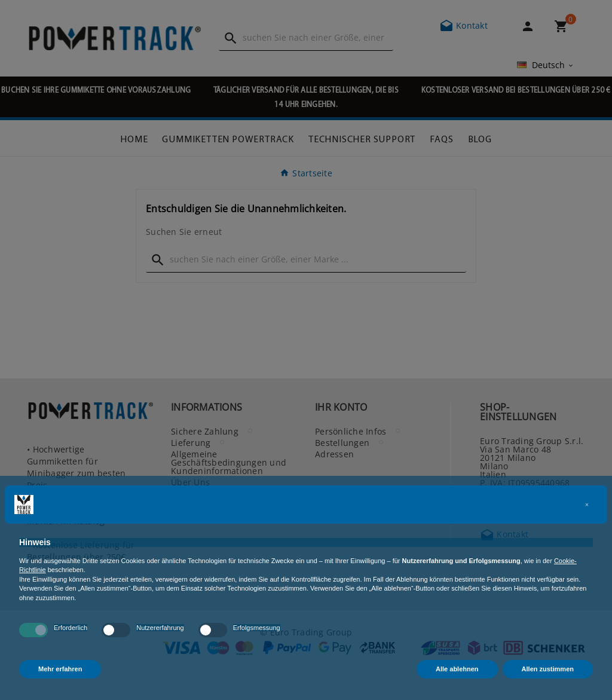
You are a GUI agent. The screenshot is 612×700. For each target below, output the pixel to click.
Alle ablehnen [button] (457, 669)
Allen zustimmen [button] (548, 669)
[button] (587, 505)
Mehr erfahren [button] (60, 669)
